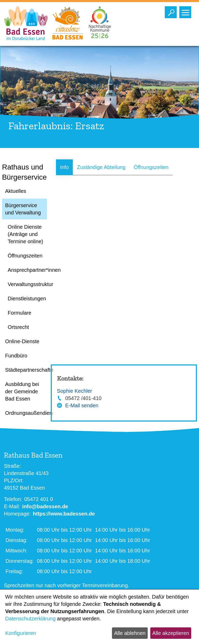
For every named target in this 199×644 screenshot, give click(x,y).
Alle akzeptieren (171, 633)
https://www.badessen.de (64, 514)
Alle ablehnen (130, 633)
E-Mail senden (82, 405)
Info (64, 167)
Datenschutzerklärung (30, 619)
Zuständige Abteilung (101, 167)
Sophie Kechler (75, 391)
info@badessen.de (45, 506)
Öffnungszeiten (151, 167)
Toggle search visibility (172, 11)
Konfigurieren (21, 633)
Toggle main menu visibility (186, 11)
